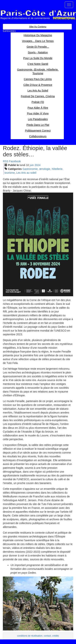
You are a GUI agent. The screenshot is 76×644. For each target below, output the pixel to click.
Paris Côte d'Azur (38, 15)
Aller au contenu (38, 27)
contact (47, 636)
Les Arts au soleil (26, 173)
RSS (6, 161)
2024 (38, 165)
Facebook (15, 161)
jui (32, 165)
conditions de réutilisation (30, 636)
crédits (56, 636)
